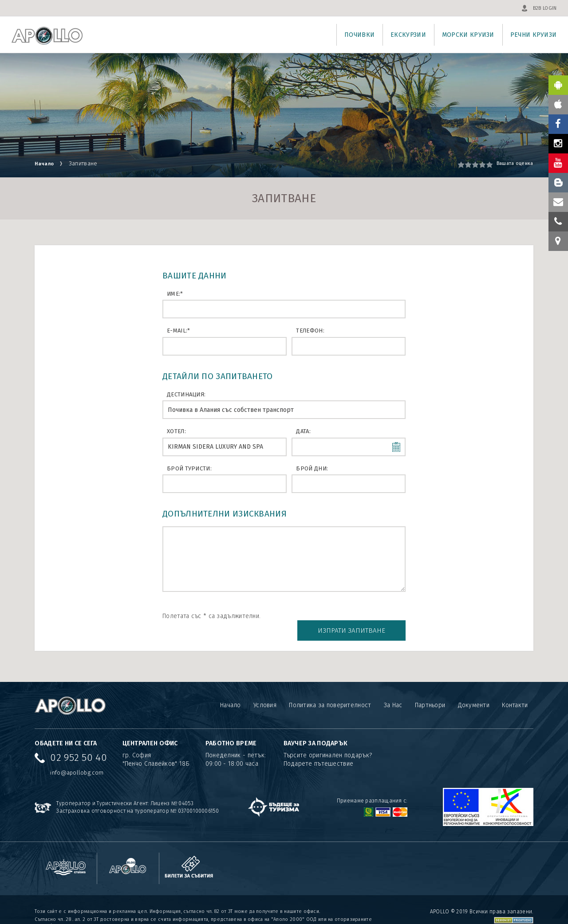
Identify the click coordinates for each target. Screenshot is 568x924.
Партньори (430, 690)
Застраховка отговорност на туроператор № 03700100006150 (138, 795)
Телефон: (310, 331)
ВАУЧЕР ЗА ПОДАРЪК (316, 728)
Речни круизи (534, 35)
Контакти (515, 690)
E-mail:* (178, 331)
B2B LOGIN (545, 8)
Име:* (175, 294)
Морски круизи (468, 35)
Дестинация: (186, 394)
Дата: (303, 431)
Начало (46, 163)
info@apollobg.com (77, 757)
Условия (264, 690)
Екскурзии (408, 35)
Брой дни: (312, 468)
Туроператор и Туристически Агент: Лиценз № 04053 (125, 788)
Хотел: (176, 431)
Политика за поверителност (330, 690)
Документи (473, 690)
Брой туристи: (189, 468)
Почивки (359, 35)
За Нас (393, 690)
